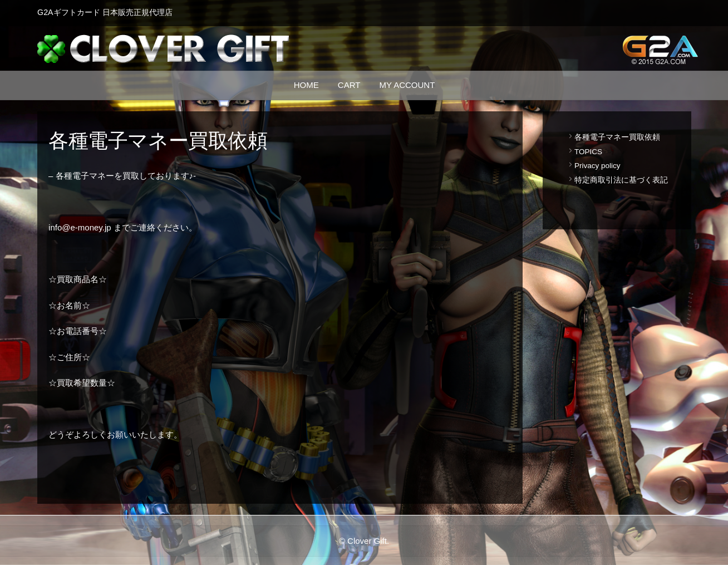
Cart (349, 85)
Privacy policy (597, 166)
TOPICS (588, 152)
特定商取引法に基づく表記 (621, 181)
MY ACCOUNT (407, 85)
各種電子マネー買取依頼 (617, 137)
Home (306, 85)
